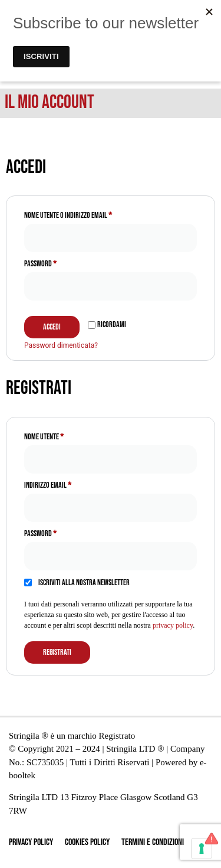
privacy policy (173, 625)
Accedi (52, 327)
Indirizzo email (60, 484)
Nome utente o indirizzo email (81, 214)
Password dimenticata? (61, 345)
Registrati (57, 652)
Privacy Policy (31, 842)
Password (53, 262)
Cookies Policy (87, 842)
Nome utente (57, 435)
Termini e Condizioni (153, 842)
